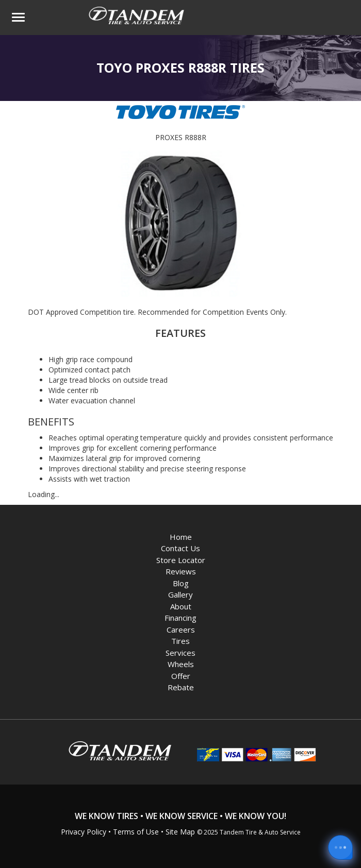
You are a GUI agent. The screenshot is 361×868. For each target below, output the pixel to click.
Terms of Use (136, 832)
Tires (180, 641)
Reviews (181, 571)
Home (181, 537)
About (181, 606)
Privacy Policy (84, 832)
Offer (181, 676)
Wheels (181, 664)
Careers (181, 629)
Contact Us (180, 548)
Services (180, 653)
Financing (180, 618)
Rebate (181, 687)
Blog (181, 583)
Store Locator (181, 560)
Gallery (180, 594)
